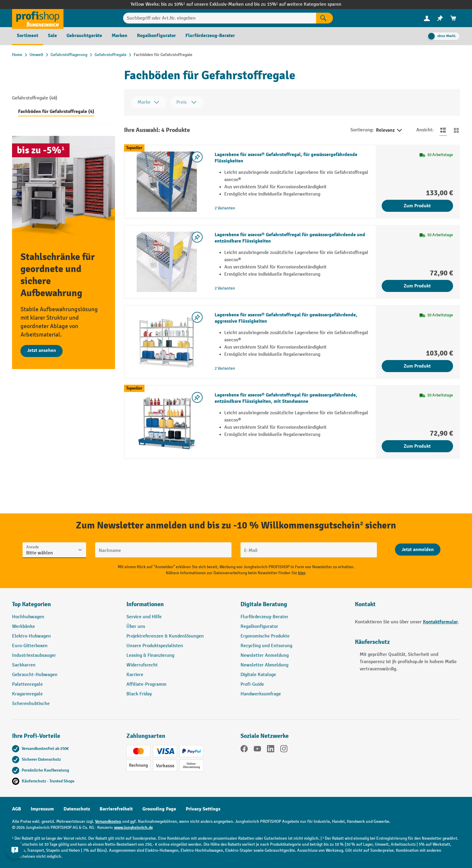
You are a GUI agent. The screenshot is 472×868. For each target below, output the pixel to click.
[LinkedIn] (271, 750)
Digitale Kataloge (258, 675)
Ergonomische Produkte (265, 636)
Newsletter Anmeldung (265, 655)
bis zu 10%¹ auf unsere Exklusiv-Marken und (207, 4)
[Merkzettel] (440, 18)
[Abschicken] (418, 550)
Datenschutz (77, 809)
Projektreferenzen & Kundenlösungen (165, 636)
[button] (293, 607)
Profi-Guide (252, 684)
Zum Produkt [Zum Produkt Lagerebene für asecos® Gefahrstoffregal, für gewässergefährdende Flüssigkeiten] (417, 206)
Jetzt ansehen (42, 350)
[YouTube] (257, 750)
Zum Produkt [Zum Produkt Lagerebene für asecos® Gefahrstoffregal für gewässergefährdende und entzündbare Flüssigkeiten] (417, 286)
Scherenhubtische (31, 704)
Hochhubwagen (28, 617)
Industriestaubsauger (34, 655)
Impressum (42, 809)
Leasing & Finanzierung (150, 655)
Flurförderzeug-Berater (264, 617)
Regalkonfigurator (259, 627)
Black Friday (139, 694)
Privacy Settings (203, 809)
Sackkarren (24, 665)
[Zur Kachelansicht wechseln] (456, 130)
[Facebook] (244, 750)
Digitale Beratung (264, 604)
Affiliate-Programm (146, 684)
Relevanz (390, 130)
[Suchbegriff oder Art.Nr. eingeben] (220, 18)
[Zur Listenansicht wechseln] (443, 130)
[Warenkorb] (453, 18)
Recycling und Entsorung (266, 646)
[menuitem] (427, 18)
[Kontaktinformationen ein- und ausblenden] (15, 853)
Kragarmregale (27, 694)
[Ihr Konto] (427, 18)
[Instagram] (284, 750)
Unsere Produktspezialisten (155, 646)
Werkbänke (23, 627)
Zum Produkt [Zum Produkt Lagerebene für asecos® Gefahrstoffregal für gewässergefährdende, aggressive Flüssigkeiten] (417, 366)
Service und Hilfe (144, 617)
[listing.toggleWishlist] (197, 157)
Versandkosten (108, 821)
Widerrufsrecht (142, 665)
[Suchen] (324, 18)
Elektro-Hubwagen (31, 636)
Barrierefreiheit (116, 809)
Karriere (135, 675)
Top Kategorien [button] (31, 604)
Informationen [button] (145, 604)
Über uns (136, 627)
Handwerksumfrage (261, 694)
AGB (17, 809)
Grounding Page (159, 809)
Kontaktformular (440, 622)
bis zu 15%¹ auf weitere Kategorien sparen (298, 4)
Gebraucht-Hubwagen (35, 675)
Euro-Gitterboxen (30, 646)
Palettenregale (27, 684)
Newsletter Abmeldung (264, 665)
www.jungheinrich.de (134, 827)
